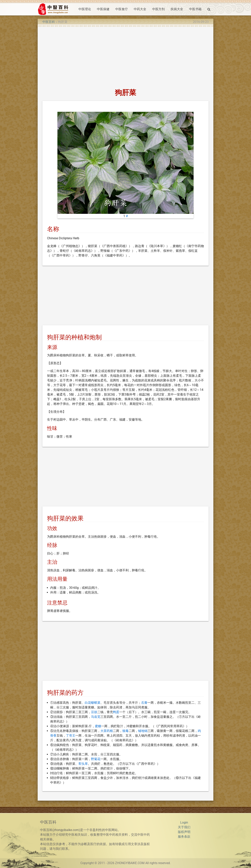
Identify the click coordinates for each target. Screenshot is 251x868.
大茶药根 (107, 731)
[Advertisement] (125, 56)
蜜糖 (98, 726)
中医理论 (85, 9)
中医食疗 (122, 9)
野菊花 (96, 759)
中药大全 (140, 9)
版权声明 (184, 832)
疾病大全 (177, 9)
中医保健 (103, 9)
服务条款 (184, 837)
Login (184, 822)
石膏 (144, 703)
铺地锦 (143, 731)
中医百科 (49, 22)
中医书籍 (195, 9)
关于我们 (184, 827)
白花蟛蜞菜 (93, 703)
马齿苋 (96, 717)
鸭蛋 (116, 712)
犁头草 (83, 764)
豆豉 (94, 712)
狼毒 (125, 731)
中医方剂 (158, 9)
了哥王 (71, 736)
